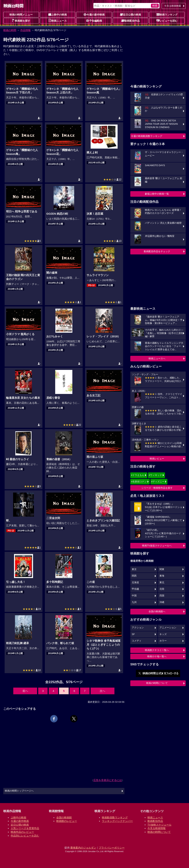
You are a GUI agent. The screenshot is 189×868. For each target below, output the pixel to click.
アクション (138, 628)
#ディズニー (158, 482)
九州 (134, 602)
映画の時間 (10, 30)
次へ (102, 691)
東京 (134, 569)
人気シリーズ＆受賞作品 (25, 828)
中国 (134, 596)
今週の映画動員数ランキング (147, 136)
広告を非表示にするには (108, 780)
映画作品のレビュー (22, 832)
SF (133, 634)
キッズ (163, 634)
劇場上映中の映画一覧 (157, 194)
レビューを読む (167, 21)
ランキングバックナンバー (117, 821)
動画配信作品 (130, 21)
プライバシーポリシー (112, 848)
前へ (25, 691)
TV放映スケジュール (159, 825)
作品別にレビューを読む (25, 836)
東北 (162, 582)
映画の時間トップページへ (19, 791)
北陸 (162, 589)
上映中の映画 (58, 14)
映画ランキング (167, 14)
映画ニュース (58, 21)
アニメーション (168, 628)
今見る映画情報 (157, 828)
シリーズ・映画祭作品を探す (157, 488)
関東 (162, 569)
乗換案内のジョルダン (83, 848)
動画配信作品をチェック (157, 251)
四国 (162, 596)
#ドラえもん (138, 475)
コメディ (137, 641)
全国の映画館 (64, 817)
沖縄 (162, 602)
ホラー (163, 641)
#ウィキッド (155, 475)
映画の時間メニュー (21, 15)
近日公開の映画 (130, 14)
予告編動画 (94, 21)
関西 (134, 576)
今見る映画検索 (173, 6)
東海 (162, 576)
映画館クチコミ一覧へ (157, 650)
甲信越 (135, 589)
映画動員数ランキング (115, 817)
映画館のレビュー (67, 821)
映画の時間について (157, 683)
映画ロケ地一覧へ (157, 656)
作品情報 (25, 30)
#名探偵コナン (139, 482)
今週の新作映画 (94, 14)
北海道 (135, 582)
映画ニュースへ (157, 359)
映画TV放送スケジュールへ (157, 546)
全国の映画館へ (157, 611)
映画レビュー (157, 459)
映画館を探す (21, 21)
